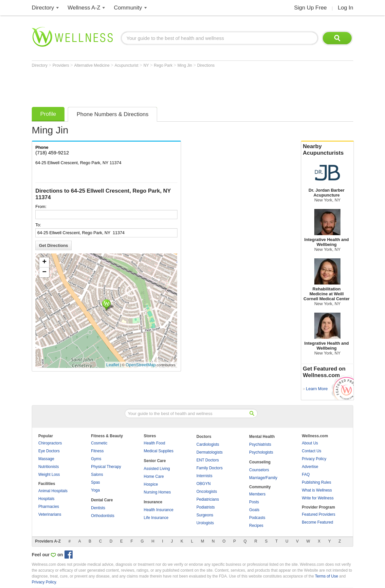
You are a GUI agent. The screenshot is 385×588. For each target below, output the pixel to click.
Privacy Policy (314, 459)
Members (257, 494)
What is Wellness (317, 490)
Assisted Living (157, 469)
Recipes (256, 526)
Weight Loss (49, 475)
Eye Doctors (49, 451)
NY (147, 65)
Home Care (154, 476)
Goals (254, 510)
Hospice (151, 484)
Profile (48, 114)
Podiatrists (206, 507)
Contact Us (312, 451)
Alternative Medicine (92, 65)
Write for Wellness (318, 498)
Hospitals (46, 499)
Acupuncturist (127, 65)
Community (128, 8)
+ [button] (44, 262)
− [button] (44, 272)
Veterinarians (50, 514)
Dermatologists (210, 452)
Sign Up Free (310, 8)
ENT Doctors (208, 460)
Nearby (327, 150)
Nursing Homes (157, 492)
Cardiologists (208, 444)
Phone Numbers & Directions (112, 114)
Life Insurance (156, 518)
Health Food (154, 443)
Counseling (260, 462)
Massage (46, 459)
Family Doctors (210, 468)
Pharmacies (49, 507)
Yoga (95, 490)
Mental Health (262, 437)
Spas (95, 482)
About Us (310, 443)
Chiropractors (50, 443)
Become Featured (317, 522)
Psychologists (261, 452)
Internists (204, 476)
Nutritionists (49, 467)
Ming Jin (185, 65)
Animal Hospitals (53, 491)
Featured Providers (319, 514)
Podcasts (257, 518)
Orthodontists (103, 516)
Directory (43, 8)
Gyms (96, 459)
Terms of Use (327, 576)
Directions (206, 65)
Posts (254, 502)
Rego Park (164, 65)
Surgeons (205, 515)
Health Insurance (159, 510)
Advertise (310, 467)
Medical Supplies (159, 451)
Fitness (97, 451)
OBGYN (203, 484)
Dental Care (102, 500)
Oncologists (207, 492)
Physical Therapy (106, 467)
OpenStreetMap (141, 365)
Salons (97, 475)
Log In (346, 8)
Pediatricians (208, 499)
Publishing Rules (316, 482)
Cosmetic (99, 443)
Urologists (205, 523)
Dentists (98, 508)
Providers (61, 65)
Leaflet (113, 365)
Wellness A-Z (84, 8)
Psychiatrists (260, 444)
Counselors (259, 470)
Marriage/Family (263, 478)
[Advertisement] (151, 86)
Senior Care (155, 461)
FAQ (306, 475)
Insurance (153, 502)
